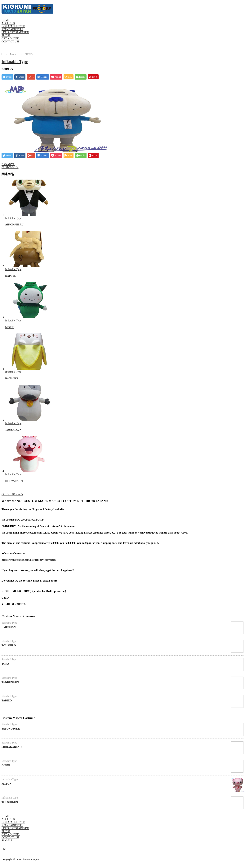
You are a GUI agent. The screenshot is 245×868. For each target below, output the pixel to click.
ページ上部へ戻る (12, 494)
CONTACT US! (10, 42)
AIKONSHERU (14, 225)
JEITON (7, 784)
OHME (6, 765)
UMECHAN (9, 627)
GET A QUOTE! (11, 39)
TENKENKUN (10, 682)
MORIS (10, 327)
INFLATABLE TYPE (13, 26)
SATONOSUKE (11, 729)
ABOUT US (8, 23)
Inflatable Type (15, 62)
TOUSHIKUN (13, 430)
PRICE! (6, 35)
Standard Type (9, 623)
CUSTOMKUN (10, 167)
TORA (5, 664)
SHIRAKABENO (12, 747)
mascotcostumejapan (28, 859)
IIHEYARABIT (14, 481)
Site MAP (7, 841)
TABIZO (7, 701)
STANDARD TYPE (12, 29)
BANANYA (8, 164)
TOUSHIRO (9, 646)
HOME (5, 20)
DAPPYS (10, 276)
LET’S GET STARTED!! (15, 32)
